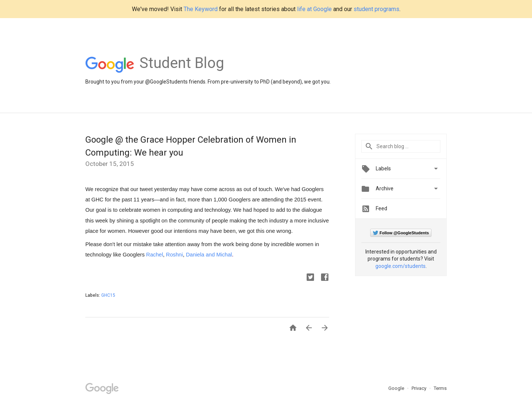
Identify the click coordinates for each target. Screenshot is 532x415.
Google (397, 388)
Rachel (155, 255)
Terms (440, 388)
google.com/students (400, 266)
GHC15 (108, 295)
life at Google (314, 9)
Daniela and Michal (209, 255)
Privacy (420, 388)
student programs (376, 9)
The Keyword (201, 9)
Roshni (174, 255)
